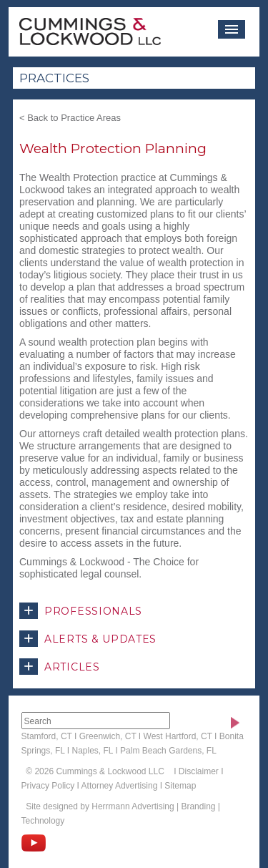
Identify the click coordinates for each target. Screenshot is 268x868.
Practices (54, 78)
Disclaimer (199, 771)
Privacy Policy (48, 786)
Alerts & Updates (88, 639)
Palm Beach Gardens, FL (168, 751)
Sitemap (180, 786)
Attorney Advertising (120, 786)
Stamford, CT (47, 736)
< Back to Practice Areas (70, 118)
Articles (60, 667)
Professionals (81, 611)
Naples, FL (92, 751)
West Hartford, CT (178, 736)
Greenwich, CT (108, 736)
